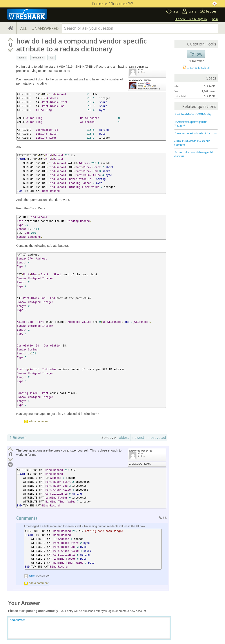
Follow (196, 54)
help (215, 19)
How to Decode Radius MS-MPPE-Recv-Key (193, 114)
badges (211, 11)
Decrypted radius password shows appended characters (194, 154)
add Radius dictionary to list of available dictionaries (192, 143)
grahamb (142, 83)
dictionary (38, 58)
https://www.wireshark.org (149, 89)
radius (22, 58)
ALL (24, 28)
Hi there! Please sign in (191, 19)
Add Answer (17, 620)
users (192, 11)
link (165, 518)
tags (176, 11)
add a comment (39, 421)
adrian (141, 69)
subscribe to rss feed (198, 67)
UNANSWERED (45, 28)
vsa (52, 58)
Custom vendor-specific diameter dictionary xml (196, 133)
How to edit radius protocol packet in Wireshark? (191, 124)
